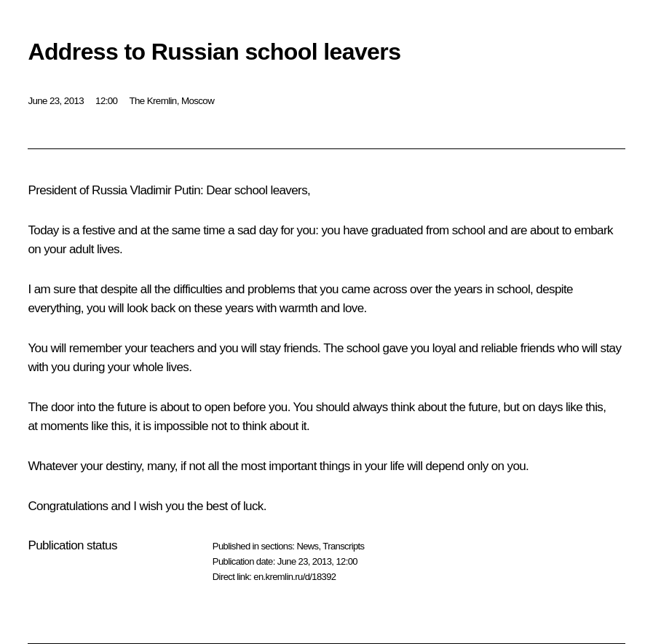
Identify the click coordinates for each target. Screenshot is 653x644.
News (307, 546)
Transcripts (343, 546)
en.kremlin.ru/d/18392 (294, 577)
